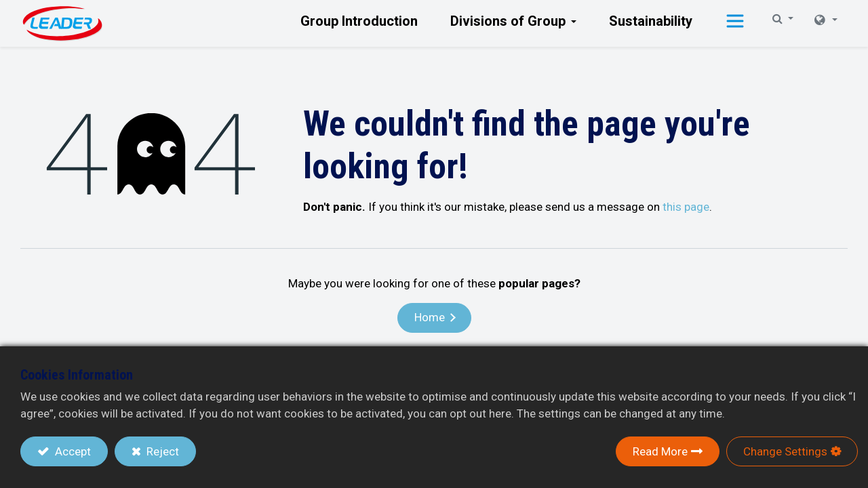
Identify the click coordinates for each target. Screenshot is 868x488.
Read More (660, 451)
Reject (161, 451)
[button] (735, 23)
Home (430, 317)
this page (686, 207)
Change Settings (785, 451)
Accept (72, 451)
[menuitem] (359, 21)
